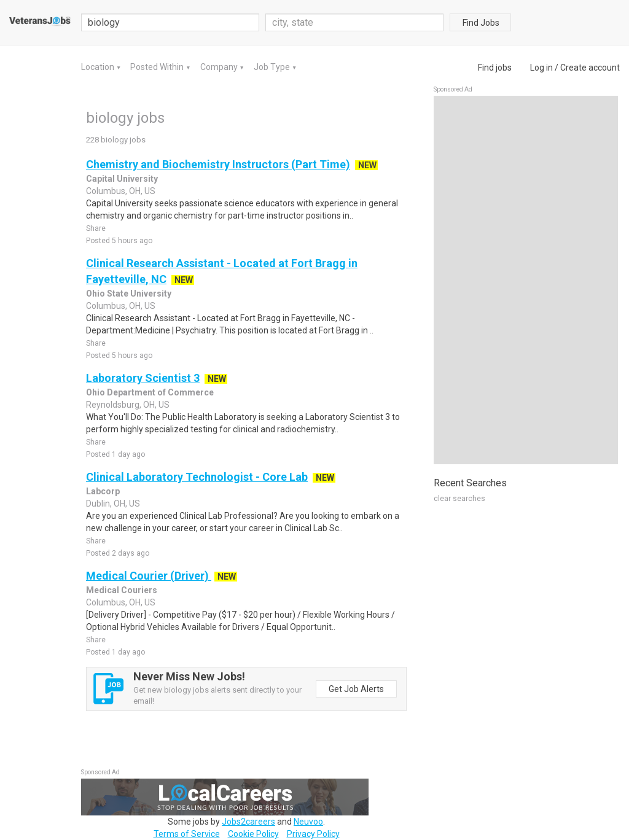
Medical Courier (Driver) (149, 576)
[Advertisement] (526, 280)
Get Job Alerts (356, 689)
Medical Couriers (122, 590)
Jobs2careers (248, 822)
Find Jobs (481, 23)
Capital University (122, 179)
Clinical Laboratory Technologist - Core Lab (197, 477)
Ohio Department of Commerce (150, 392)
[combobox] (354, 22)
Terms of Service (187, 834)
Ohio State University (129, 294)
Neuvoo (308, 822)
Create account (590, 68)
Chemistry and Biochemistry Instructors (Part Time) (218, 164)
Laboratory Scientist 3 (143, 378)
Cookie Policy (253, 834)
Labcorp (103, 491)
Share (96, 228)
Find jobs (495, 68)
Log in (541, 68)
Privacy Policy (313, 834)
